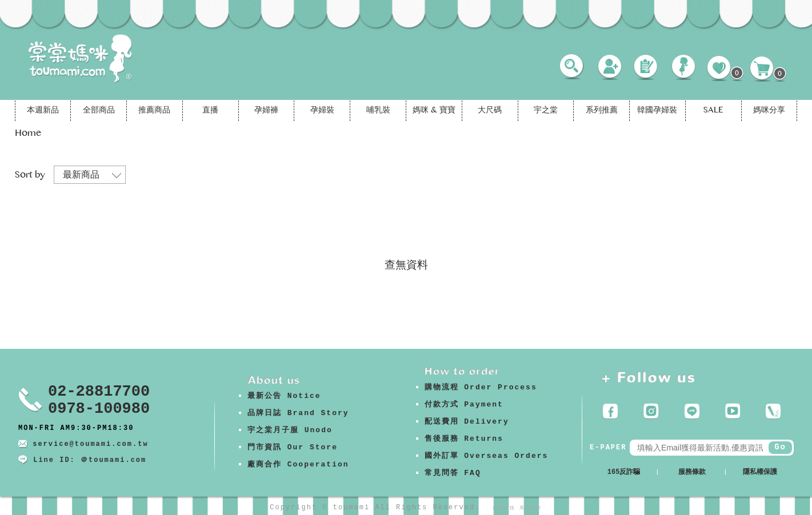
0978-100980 (99, 409)
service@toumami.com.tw (90, 444)
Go (780, 447)
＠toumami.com (113, 460)
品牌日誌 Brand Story (298, 413)
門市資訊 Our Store (293, 447)
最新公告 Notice (284, 396)
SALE (713, 111)
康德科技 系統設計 (517, 508)
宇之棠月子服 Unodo (290, 430)
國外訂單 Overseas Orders (487, 456)
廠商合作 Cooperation (298, 464)
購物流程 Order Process (481, 387)
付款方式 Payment (464, 405)
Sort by (30, 176)
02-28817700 (99, 392)
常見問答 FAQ (453, 473)
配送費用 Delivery (467, 422)
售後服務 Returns (464, 439)
